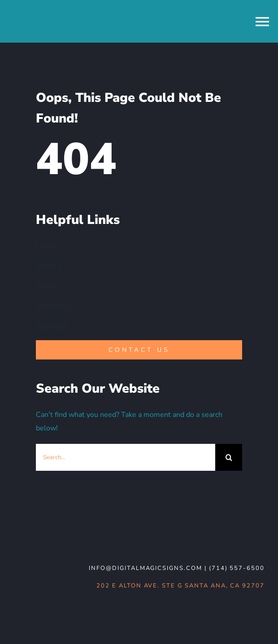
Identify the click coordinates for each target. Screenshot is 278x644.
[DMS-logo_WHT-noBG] (79, 533)
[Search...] (126, 457)
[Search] (229, 457)
